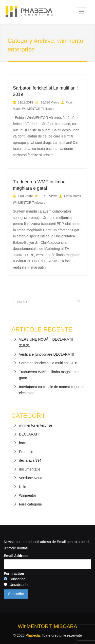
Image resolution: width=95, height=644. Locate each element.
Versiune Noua (31, 478)
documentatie (30, 469)
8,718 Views (49, 196)
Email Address (16, 556)
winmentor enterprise (36, 425)
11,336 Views (50, 102)
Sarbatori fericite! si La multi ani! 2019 (49, 363)
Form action (14, 573)
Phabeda (33, 635)
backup (25, 443)
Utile (23, 487)
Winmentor (28, 495)
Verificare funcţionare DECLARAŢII (47, 354)
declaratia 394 (30, 460)
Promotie (26, 452)
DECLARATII (29, 434)
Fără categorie (30, 504)
